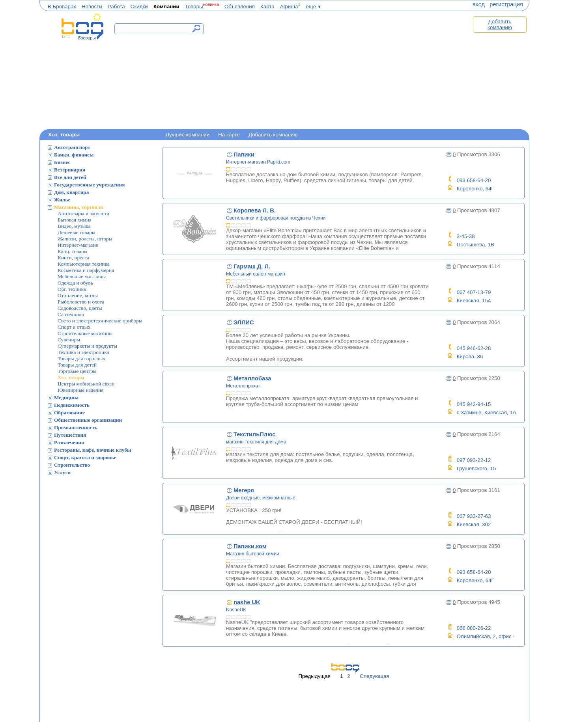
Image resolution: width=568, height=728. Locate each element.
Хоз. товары (71, 377)
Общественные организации (88, 420)
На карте (229, 135)
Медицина (66, 398)
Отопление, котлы (78, 295)
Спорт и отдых (74, 327)
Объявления (240, 7)
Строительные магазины (85, 333)
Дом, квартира (71, 192)
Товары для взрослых (81, 358)
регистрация (506, 4)
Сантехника (71, 314)
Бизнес (62, 162)
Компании (166, 7)
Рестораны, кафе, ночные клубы (92, 450)
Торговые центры (77, 371)
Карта (267, 7)
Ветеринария (70, 170)
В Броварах (62, 7)
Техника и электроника (83, 352)
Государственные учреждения (89, 185)
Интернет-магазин (78, 245)
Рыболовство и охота (81, 302)
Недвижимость (72, 405)
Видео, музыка (74, 226)
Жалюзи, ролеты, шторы (85, 239)
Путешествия (70, 435)
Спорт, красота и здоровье (85, 457)
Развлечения (69, 442)
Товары (194, 7)
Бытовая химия (75, 220)
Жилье (62, 200)
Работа (116, 7)
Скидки (139, 7)
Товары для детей (77, 365)
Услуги (62, 472)
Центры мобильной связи (86, 384)
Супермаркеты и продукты (87, 346)
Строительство (72, 465)
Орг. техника (72, 289)
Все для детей (70, 177)
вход (479, 4)
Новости (92, 7)
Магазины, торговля (78, 207)
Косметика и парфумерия (86, 270)
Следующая (375, 676)
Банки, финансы (74, 155)
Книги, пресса (73, 258)
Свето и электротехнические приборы (100, 321)
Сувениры (69, 340)
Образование (69, 412)
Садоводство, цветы (80, 308)
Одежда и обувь (75, 283)
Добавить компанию (500, 24)
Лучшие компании (188, 135)
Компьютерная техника (84, 264)
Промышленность (76, 427)
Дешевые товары (77, 232)
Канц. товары (73, 251)
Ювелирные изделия (80, 390)
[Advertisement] (334, 70)
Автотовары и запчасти (83, 213)
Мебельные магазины (82, 276)
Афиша (289, 7)
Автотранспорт (72, 147)
